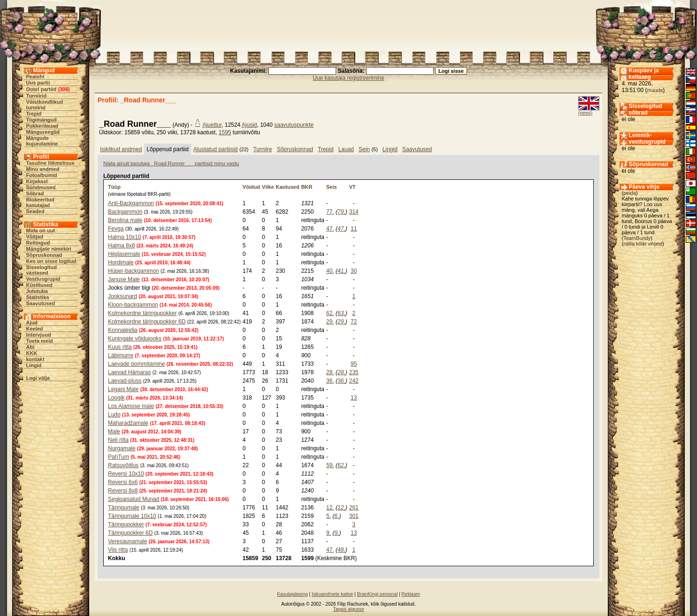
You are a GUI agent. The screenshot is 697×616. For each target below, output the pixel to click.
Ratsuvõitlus (123, 465)
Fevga (116, 229)
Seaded (35, 211)
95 (354, 364)
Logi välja (38, 378)
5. (329, 516)
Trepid (34, 114)
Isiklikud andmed (121, 149)
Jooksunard (123, 296)
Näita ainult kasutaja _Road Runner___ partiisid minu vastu (171, 163)
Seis (332, 187)
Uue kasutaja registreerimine (348, 78)
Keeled (35, 329)
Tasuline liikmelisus (50, 163)
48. (341, 550)
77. (330, 212)
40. (330, 271)
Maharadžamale (128, 423)
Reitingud (38, 243)
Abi (31, 347)
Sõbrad (35, 193)
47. (330, 229)
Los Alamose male (131, 406)
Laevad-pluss (125, 381)
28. (330, 372)
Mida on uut (41, 231)
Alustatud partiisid (216, 149)
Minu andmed (43, 169)
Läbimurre (121, 355)
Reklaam (410, 594)
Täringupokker (126, 524)
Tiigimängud (42, 120)
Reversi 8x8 (123, 491)
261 (354, 508)
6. (337, 516)
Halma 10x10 (125, 237)
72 (354, 322)
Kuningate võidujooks (135, 339)
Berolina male (125, 220)
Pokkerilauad (42, 126)
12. (330, 508)
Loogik (116, 398)
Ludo (114, 415)
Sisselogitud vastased (42, 270)
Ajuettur (212, 125)
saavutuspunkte (294, 125)
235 (354, 372)
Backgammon (125, 212)
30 (354, 271)
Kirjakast (37, 181)
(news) (585, 113)
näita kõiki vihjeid (643, 244)
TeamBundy (637, 238)
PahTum (119, 457)
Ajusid (249, 125)
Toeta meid (40, 341)
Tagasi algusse (348, 609)
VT (352, 187)
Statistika (38, 297)
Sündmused (41, 187)
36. (330, 381)
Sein (364, 149)
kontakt (35, 359)
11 (354, 229)
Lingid (34, 365)
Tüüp (114, 187)
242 (354, 381)
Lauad (346, 149)
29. (330, 322)
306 (64, 89)
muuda (655, 90)
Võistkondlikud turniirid (45, 105)
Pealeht (35, 77)
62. (330, 313)
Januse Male (124, 279)
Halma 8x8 (121, 246)
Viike (268, 187)
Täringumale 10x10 (132, 516)
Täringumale (124, 508)
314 (354, 212)
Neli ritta (118, 440)
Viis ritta (118, 550)
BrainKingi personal (377, 594)
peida (630, 193)
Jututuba (37, 291)
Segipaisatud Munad (134, 499)
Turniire (262, 149)
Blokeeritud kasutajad (41, 202)
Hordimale (121, 262)
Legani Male (123, 389)
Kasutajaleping (292, 594)
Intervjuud (39, 335)
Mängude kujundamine (42, 141)
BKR (307, 187)
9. (329, 533)
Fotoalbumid (42, 175)
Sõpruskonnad (44, 255)
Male (114, 431)
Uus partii (38, 83)
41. (341, 271)
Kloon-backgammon (133, 305)
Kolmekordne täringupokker (142, 313)
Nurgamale (122, 448)
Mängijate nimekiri (49, 249)
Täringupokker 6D (130, 533)
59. (330, 465)
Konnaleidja (123, 330)
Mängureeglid (43, 132)
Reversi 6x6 (123, 482)
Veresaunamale (127, 541)
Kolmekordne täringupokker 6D (147, 322)
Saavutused (41, 303)
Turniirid (37, 96)
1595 (225, 132)
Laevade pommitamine (136, 364)
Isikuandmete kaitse (332, 594)
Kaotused (288, 187)
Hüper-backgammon (134, 271)
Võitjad (35, 237)
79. (341, 212)
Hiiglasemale (124, 254)
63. (341, 313)
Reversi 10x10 (126, 474)
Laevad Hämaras (129, 372)
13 (354, 398)
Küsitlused (39, 285)
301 (354, 516)
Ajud (32, 323)
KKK (32, 353)
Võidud (251, 187)
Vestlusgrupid (43, 279)
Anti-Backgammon (131, 203)
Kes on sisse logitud (51, 261)
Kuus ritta (120, 347)
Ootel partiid (42, 89)
